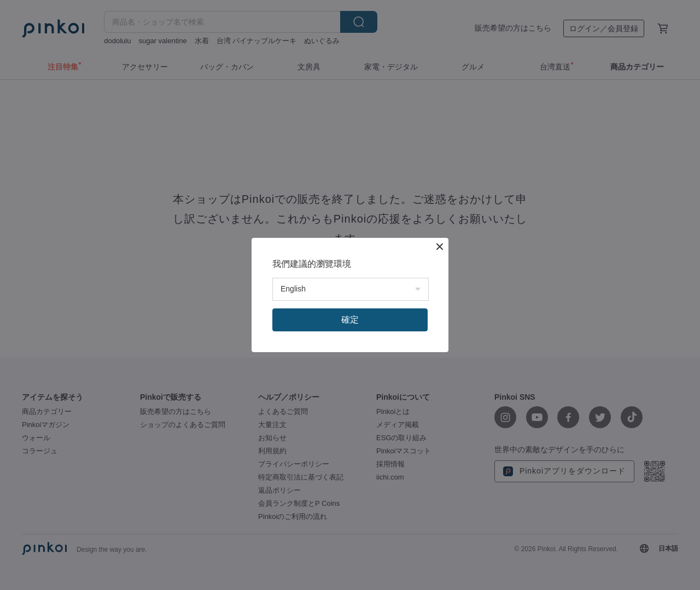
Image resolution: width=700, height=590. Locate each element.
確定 (350, 320)
